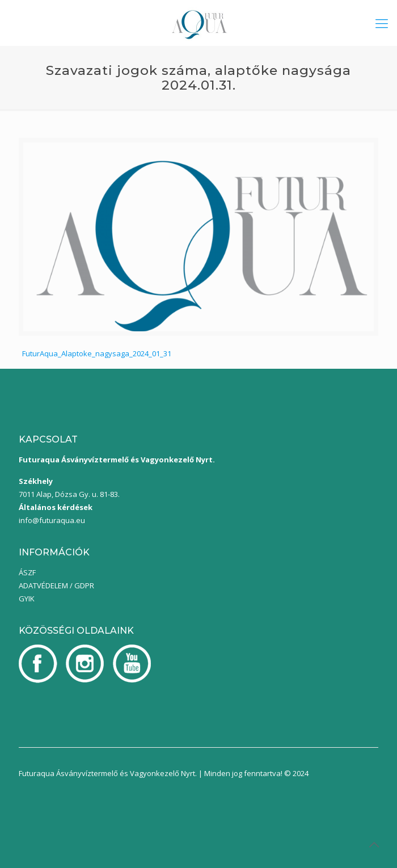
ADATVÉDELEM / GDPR (56, 585)
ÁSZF (27, 572)
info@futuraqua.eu (52, 520)
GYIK (27, 599)
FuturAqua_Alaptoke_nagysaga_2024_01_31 (97, 353)
